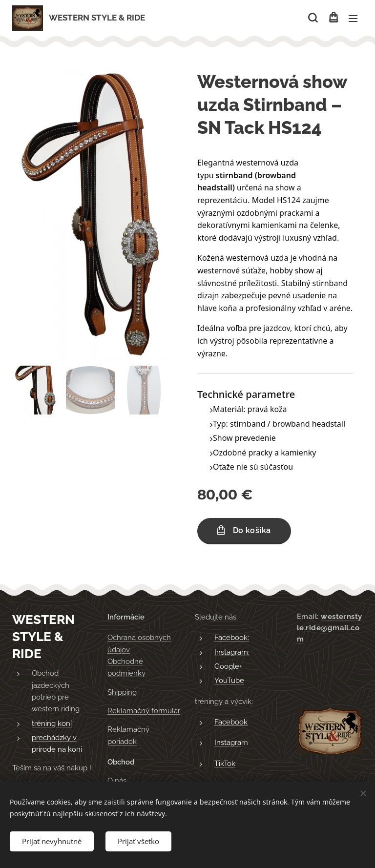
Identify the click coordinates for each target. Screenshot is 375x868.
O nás (117, 781)
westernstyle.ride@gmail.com (330, 628)
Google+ (228, 666)
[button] (313, 18)
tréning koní (52, 723)
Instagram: (232, 652)
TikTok (225, 764)
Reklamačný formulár (144, 711)
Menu (353, 19)
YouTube (229, 681)
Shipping (122, 692)
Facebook (231, 722)
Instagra (228, 743)
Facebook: (232, 638)
